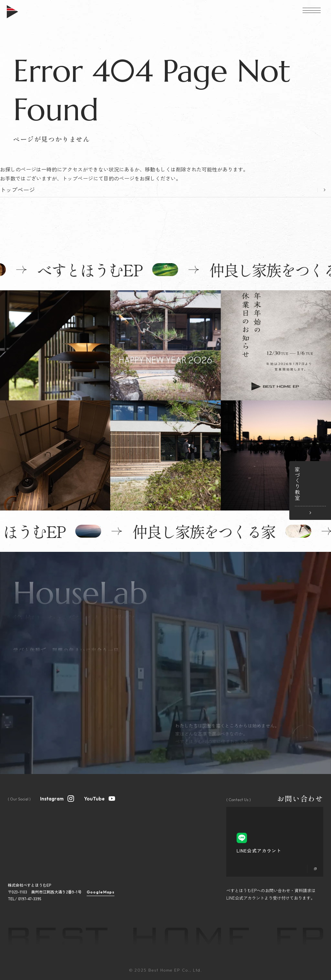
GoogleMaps (101, 892)
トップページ (17, 190)
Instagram (57, 798)
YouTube (100, 798)
